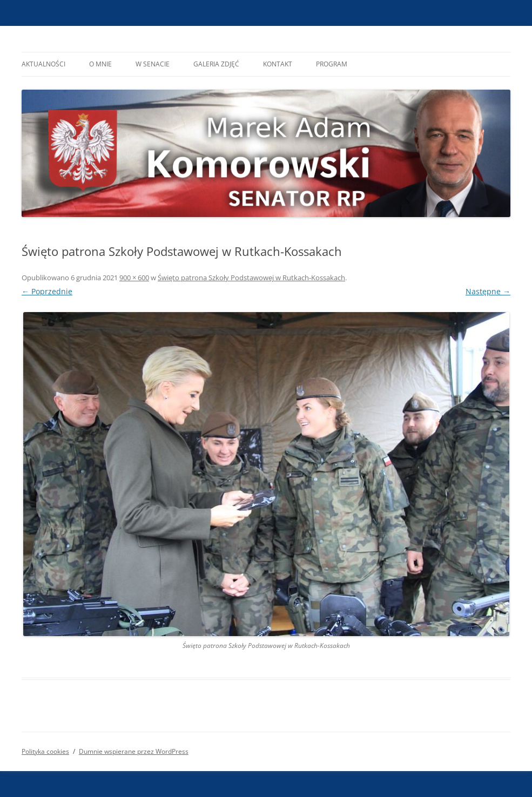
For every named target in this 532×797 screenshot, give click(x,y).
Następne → (488, 291)
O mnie (100, 64)
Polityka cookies (45, 751)
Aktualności (43, 64)
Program (332, 64)
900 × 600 (134, 278)
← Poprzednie (47, 291)
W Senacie (153, 64)
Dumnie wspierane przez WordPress (134, 751)
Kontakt (278, 64)
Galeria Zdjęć (216, 64)
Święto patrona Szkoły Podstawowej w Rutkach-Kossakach (251, 278)
